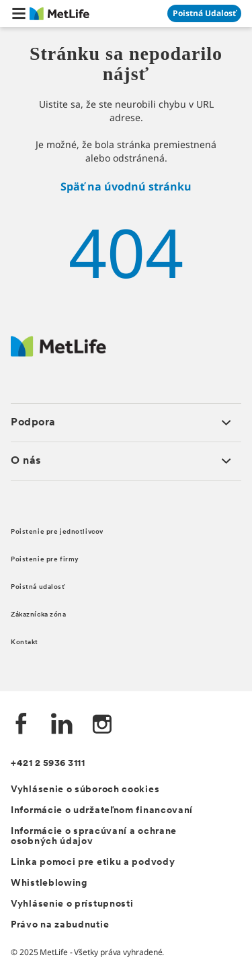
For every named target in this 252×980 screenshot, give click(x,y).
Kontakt (25, 642)
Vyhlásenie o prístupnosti (72, 904)
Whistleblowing (49, 883)
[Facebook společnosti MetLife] (22, 725)
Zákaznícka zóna (39, 615)
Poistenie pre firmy (45, 560)
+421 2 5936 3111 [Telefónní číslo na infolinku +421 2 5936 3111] (48, 764)
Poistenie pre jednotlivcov (57, 532)
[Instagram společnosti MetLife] (102, 725)
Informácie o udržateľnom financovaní (102, 811)
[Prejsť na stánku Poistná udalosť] (204, 13)
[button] (19, 13)
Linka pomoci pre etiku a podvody (93, 863)
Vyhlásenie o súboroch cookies (85, 790)
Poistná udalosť (38, 587)
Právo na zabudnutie (60, 925)
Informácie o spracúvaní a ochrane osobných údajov (94, 837)
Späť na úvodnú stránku (126, 186)
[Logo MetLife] (58, 353)
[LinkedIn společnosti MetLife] (62, 725)
